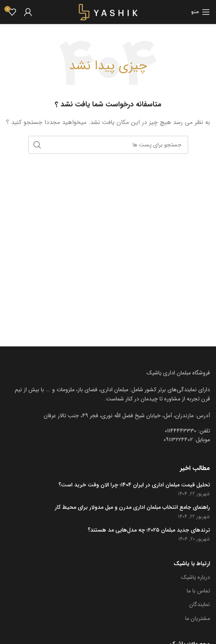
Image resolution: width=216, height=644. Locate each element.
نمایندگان (200, 604)
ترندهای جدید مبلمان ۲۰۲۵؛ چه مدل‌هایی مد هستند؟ (149, 530)
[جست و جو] (108, 145)
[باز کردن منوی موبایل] (201, 12)
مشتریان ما (198, 618)
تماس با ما (198, 591)
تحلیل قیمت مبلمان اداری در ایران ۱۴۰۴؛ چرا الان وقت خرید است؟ (134, 485)
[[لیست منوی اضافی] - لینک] (108, 416)
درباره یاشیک (196, 577)
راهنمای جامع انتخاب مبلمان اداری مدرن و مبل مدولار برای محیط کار (132, 508)
